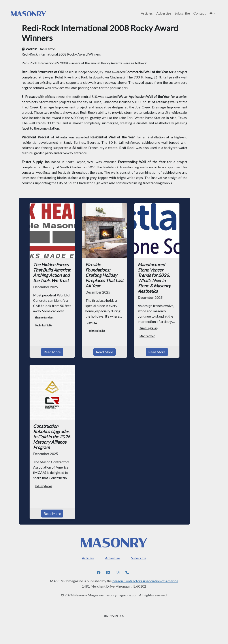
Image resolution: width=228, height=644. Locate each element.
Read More (52, 352)
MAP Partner (147, 336)
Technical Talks (44, 325)
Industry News (43, 486)
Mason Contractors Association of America (145, 581)
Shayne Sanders (44, 317)
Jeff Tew (92, 323)
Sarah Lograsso (148, 328)
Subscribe (182, 13)
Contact (200, 13)
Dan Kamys (47, 49)
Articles (147, 13)
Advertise (164, 13)
